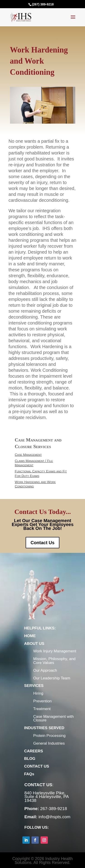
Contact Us (43, 543)
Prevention (42, 701)
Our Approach (45, 670)
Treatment (42, 709)
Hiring (38, 693)
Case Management (35, 460)
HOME (30, 636)
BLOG (30, 759)
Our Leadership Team (52, 678)
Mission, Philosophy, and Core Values (55, 661)
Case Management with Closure (54, 718)
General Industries (49, 743)
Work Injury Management (55, 651)
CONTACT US (37, 766)
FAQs (29, 774)
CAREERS (34, 751)
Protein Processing (50, 736)
